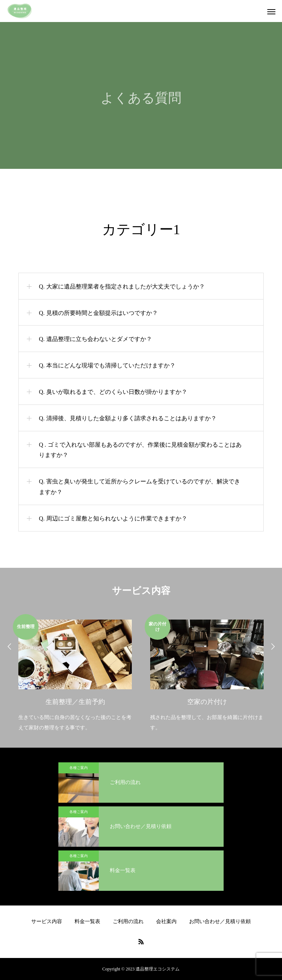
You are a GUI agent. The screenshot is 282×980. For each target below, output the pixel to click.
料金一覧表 (87, 921)
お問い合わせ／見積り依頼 (220, 921)
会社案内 (166, 921)
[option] (75, 674)
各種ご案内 (79, 768)
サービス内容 (47, 921)
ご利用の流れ (128, 921)
